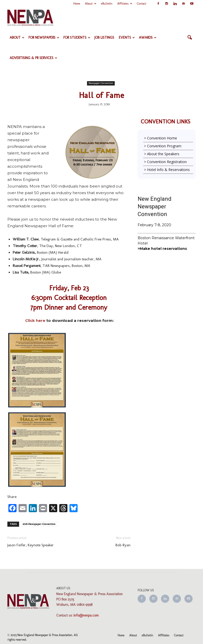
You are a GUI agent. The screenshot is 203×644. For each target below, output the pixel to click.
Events (127, 38)
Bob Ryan (123, 545)
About (91, 4)
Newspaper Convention (101, 83)
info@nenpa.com (86, 615)
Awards (148, 38)
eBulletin (107, 4)
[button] (190, 38)
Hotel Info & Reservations (168, 170)
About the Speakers (163, 154)
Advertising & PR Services (33, 58)
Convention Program (164, 146)
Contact (142, 4)
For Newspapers (44, 38)
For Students (77, 38)
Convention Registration (167, 162)
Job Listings (104, 38)
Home (77, 4)
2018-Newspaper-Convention (39, 524)
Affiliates (125, 4)
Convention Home (162, 138)
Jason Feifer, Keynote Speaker (31, 545)
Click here (35, 320)
